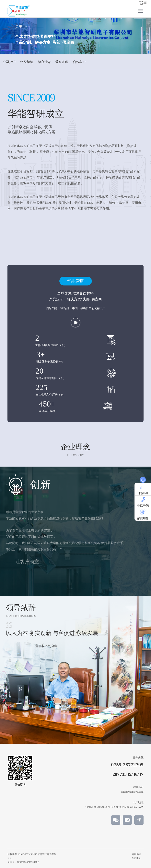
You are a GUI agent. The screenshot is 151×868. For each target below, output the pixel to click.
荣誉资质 (62, 62)
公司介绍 (9, 62)
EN (143, 3)
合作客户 (79, 62)
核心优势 (44, 62)
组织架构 (27, 62)
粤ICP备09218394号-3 (28, 862)
